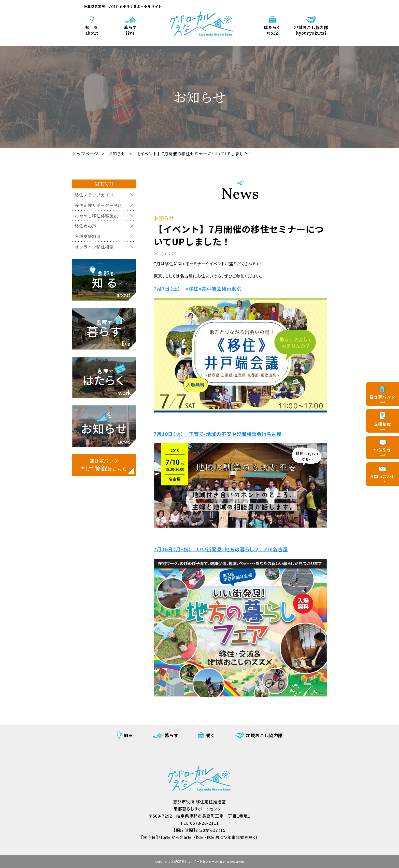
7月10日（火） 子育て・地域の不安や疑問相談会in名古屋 (218, 434)
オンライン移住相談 (94, 247)
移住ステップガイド (94, 195)
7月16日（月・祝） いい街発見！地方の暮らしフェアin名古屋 (221, 549)
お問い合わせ (382, 476)
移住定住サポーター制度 (99, 205)
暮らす (130, 30)
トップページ (85, 154)
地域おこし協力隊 (311, 30)
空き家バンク (383, 397)
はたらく (273, 30)
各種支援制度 (88, 236)
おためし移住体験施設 (96, 216)
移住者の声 (86, 226)
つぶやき (382, 450)
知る (128, 735)
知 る (92, 30)
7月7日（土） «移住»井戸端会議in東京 (198, 288)
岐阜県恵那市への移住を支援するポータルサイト (123, 6)
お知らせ (117, 154)
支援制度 (382, 424)
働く (211, 735)
